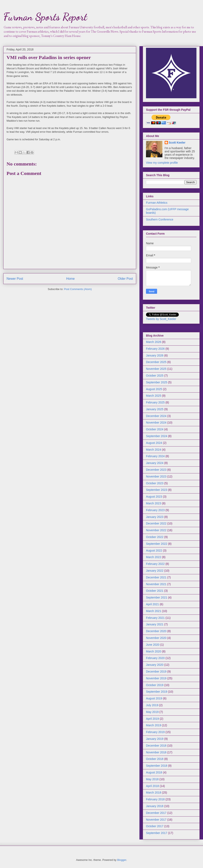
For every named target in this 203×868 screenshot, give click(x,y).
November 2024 (156, 423)
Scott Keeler (177, 143)
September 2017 (157, 833)
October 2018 (155, 759)
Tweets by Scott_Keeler (161, 319)
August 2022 (154, 550)
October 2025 (155, 376)
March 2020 (154, 651)
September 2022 (157, 544)
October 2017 (155, 826)
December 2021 (156, 577)
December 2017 (156, 813)
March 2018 (154, 793)
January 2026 (155, 355)
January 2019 (155, 739)
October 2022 (155, 537)
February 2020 (155, 658)
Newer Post (15, 279)
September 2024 (157, 436)
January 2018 (155, 806)
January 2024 (155, 463)
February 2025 (155, 402)
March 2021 (154, 611)
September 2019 (157, 692)
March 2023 (154, 503)
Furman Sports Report (45, 17)
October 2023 (155, 483)
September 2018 (157, 766)
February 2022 (155, 564)
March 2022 (154, 557)
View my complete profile (162, 163)
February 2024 (155, 456)
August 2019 (154, 698)
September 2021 (157, 597)
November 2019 (156, 678)
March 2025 (154, 396)
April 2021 (152, 604)
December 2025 (156, 362)
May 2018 (152, 779)
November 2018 (156, 752)
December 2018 (156, 746)
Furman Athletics (157, 203)
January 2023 (155, 517)
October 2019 (155, 685)
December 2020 (156, 631)
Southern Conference (160, 219)
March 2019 (154, 725)
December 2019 (156, 672)
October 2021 (155, 591)
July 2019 (152, 705)
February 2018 (155, 799)
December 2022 (156, 523)
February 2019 (155, 732)
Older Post (125, 279)
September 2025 (157, 382)
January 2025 (155, 409)
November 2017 (156, 820)
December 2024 (156, 416)
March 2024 (154, 450)
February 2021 (155, 618)
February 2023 (155, 510)
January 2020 (155, 665)
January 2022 (155, 571)
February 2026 (155, 349)
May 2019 (152, 712)
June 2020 (153, 645)
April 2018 (152, 786)
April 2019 (152, 719)
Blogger (122, 860)
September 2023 (157, 490)
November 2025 (156, 369)
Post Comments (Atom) (78, 289)
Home (71, 279)
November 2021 (156, 584)
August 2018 (154, 772)
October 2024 (155, 429)
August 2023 (154, 497)
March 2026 (154, 342)
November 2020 (156, 638)
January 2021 (155, 624)
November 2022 (156, 530)
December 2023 (156, 470)
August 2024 (154, 443)
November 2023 (156, 476)
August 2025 (154, 389)
